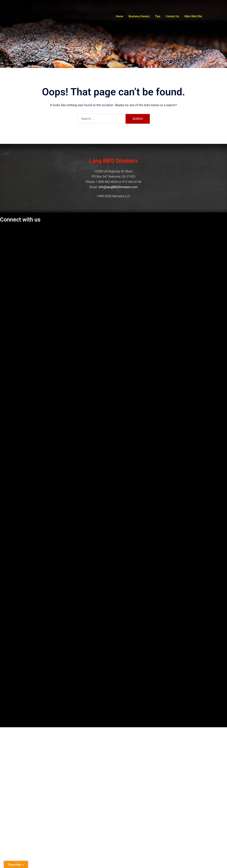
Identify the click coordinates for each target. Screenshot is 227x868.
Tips (158, 16)
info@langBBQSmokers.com (118, 187)
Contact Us (172, 16)
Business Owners (139, 16)
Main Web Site (193, 16)
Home (120, 16)
